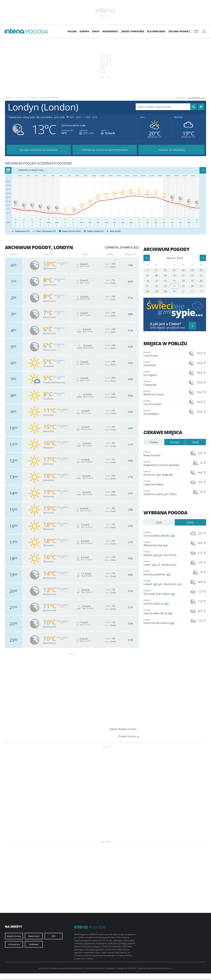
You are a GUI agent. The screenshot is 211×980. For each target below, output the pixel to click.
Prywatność (110, 968)
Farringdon (165, 373)
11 (183, 275)
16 (165, 281)
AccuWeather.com (196, 98)
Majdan (165, 553)
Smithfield (165, 364)
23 (165, 286)
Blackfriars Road (165, 393)
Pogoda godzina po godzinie (39, 150)
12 (192, 275)
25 (183, 286)
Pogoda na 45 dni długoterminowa (105, 150)
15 (156, 281)
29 (156, 291)
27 (201, 286)
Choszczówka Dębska (165, 534)
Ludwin (165, 583)
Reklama (34, 944)
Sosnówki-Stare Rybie (165, 592)
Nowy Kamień (165, 454)
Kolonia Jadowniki (165, 573)
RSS (54, 936)
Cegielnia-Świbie (165, 483)
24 (174, 286)
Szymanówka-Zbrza (165, 612)
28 (148, 270)
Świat (96, 31)
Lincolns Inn (165, 354)
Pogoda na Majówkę (171, 150)
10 (174, 275)
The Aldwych (165, 412)
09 (165, 275)
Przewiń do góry (127, 736)
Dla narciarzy (156, 31)
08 (156, 275)
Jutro (142, 117)
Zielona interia (178, 31)
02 (165, 270)
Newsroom (34, 936)
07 (148, 275)
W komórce (14, 944)
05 (192, 270)
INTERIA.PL (132, 968)
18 (183, 281)
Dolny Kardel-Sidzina (165, 621)
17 (174, 281)
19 (192, 281)
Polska (72, 31)
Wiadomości (110, 31)
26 (192, 286)
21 (148, 286)
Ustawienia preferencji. (95, 968)
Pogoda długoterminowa (123, 729)
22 (156, 286)
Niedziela (178, 117)
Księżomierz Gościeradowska (165, 463)
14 (148, 281)
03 (174, 270)
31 (174, 291)
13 (201, 275)
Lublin (165, 563)
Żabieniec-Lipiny (165, 493)
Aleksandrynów (165, 544)
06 (201, 270)
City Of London (165, 403)
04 (183, 270)
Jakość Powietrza (133, 31)
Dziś (159, 522)
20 (201, 281)
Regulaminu (79, 968)
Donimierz (165, 473)
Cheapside (165, 383)
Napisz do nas (14, 936)
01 (156, 270)
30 (165, 291)
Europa (84, 31)
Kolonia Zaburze (165, 602)
